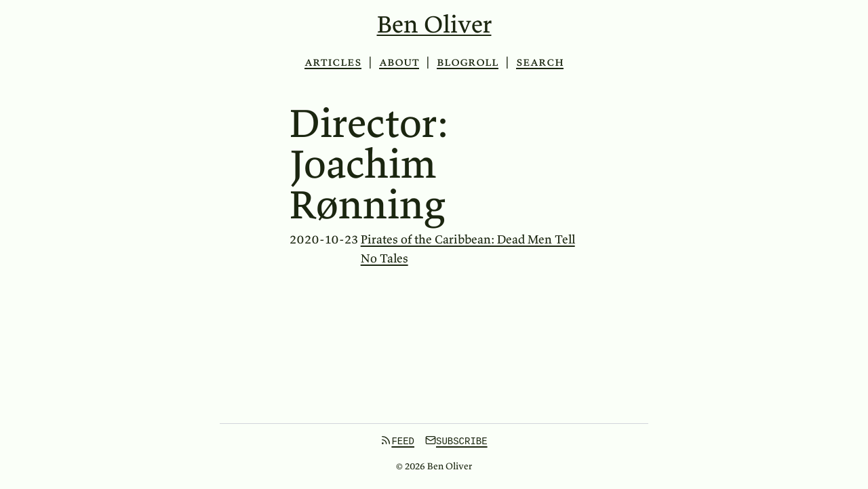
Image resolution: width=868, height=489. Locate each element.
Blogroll (468, 61)
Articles (333, 61)
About (399, 61)
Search (540, 62)
